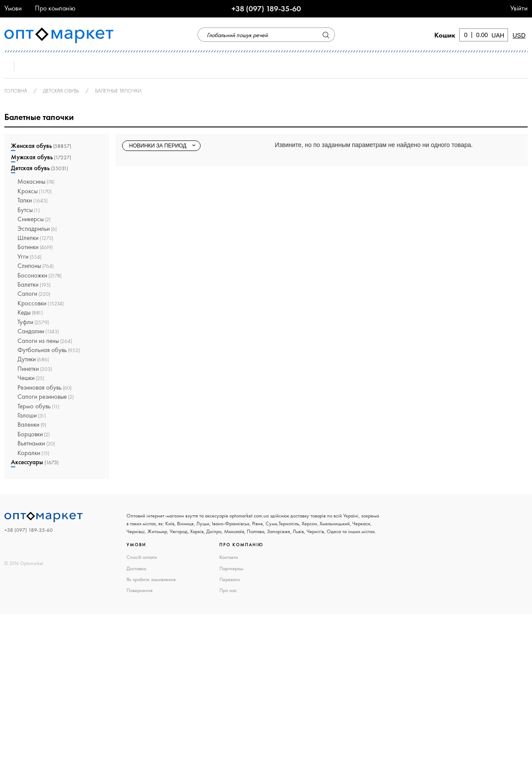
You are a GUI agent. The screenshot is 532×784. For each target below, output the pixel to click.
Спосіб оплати (142, 557)
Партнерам (231, 568)
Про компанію (55, 8)
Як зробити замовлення (151, 579)
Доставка (136, 568)
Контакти (229, 557)
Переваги (230, 579)
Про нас (228, 590)
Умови (13, 8)
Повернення (140, 590)
